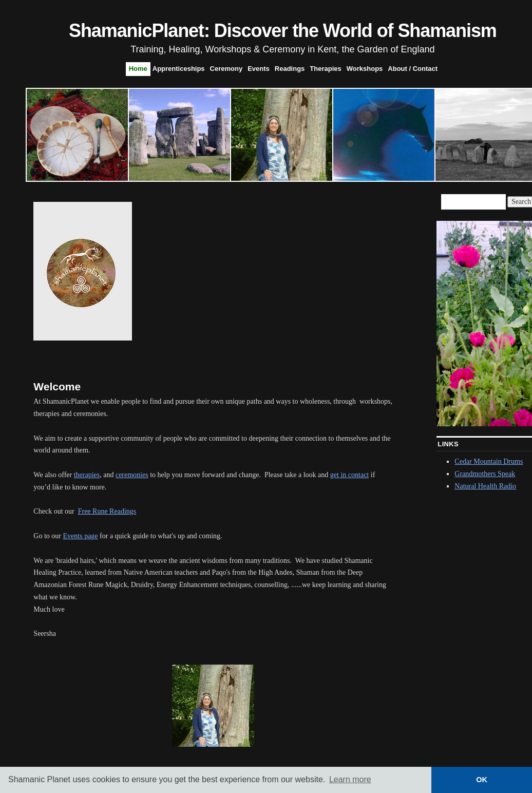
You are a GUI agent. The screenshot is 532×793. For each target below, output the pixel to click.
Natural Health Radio (485, 486)
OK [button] (482, 780)
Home (138, 69)
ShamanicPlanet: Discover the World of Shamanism (283, 31)
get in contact (349, 475)
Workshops (365, 69)
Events (259, 69)
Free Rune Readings (107, 511)
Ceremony (226, 69)
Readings (290, 69)
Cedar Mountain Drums (489, 461)
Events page (81, 536)
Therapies (325, 69)
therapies (87, 475)
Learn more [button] (350, 779)
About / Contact (413, 69)
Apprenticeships (179, 69)
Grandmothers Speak (485, 474)
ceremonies (132, 475)
